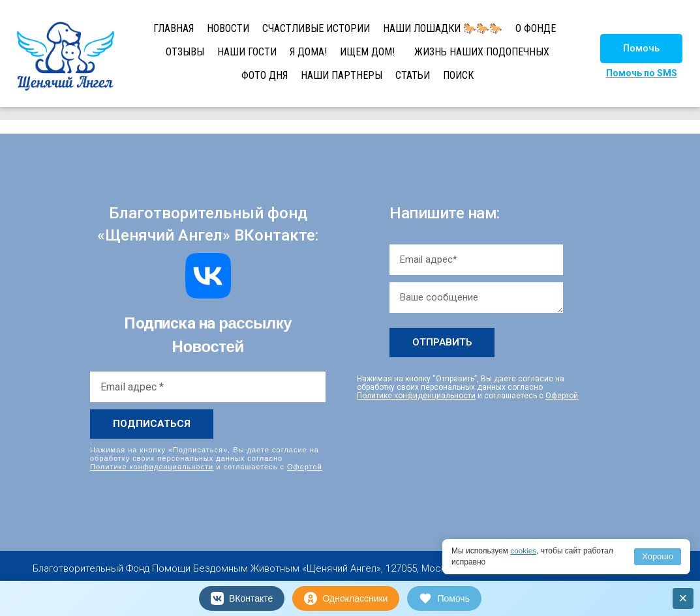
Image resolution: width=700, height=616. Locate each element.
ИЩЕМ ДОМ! (367, 52)
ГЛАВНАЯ (174, 28)
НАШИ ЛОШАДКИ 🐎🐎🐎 (443, 28)
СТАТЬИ (413, 75)
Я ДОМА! (308, 52)
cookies (524, 551)
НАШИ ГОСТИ (247, 52)
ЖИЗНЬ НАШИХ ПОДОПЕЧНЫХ (482, 52)
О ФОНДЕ (536, 28)
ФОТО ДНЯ (265, 75)
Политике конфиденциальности (152, 467)
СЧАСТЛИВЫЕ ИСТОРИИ (316, 28)
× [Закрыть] (683, 598)
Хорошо (658, 556)
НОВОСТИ (228, 28)
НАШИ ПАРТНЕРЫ (342, 75)
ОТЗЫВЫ (185, 52)
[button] (641, 49)
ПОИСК (458, 75)
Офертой (305, 467)
